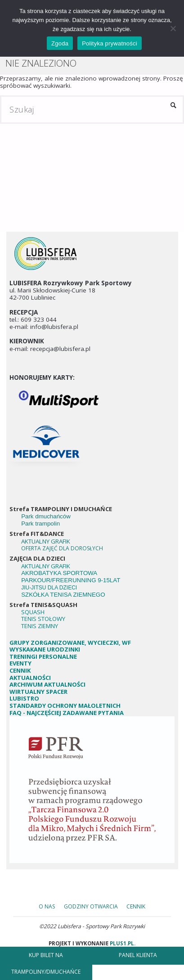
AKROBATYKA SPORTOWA (59, 573)
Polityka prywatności (110, 43)
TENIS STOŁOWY (43, 619)
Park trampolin (40, 524)
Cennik (136, 906)
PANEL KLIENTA (138, 955)
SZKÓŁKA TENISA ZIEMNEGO (63, 595)
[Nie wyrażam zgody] (173, 28)
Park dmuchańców (46, 516)
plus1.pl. (122, 943)
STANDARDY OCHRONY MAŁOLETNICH (66, 706)
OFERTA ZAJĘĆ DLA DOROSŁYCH (62, 548)
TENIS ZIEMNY (40, 626)
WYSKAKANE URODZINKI (45, 649)
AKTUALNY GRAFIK (46, 541)
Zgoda (60, 43)
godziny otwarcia (91, 906)
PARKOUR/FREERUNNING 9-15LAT (71, 580)
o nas (47, 906)
